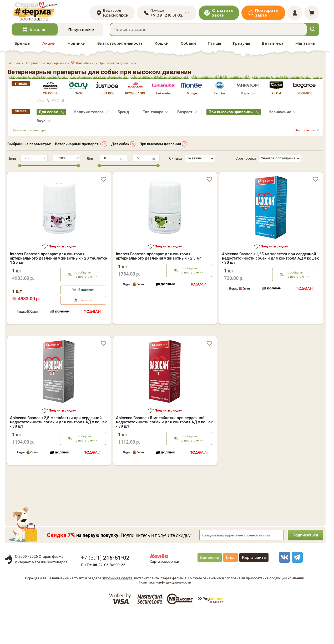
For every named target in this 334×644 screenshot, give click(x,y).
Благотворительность (120, 45)
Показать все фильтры (29, 132)
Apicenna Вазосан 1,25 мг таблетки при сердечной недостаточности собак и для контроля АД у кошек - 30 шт (270, 260)
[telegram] (296, 589)
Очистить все (305, 132)
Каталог (38, 31)
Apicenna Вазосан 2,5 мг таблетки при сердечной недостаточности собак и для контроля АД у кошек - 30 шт (58, 453)
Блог (231, 589)
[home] (36, 12)
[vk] (284, 589)
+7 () (105, 589)
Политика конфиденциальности (165, 614)
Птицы (214, 45)
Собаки (188, 45)
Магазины (305, 45)
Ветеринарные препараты (78, 145)
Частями (86, 302)
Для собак (120, 145)
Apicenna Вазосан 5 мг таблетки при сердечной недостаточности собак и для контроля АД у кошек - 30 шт (164, 453)
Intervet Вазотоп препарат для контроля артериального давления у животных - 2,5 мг (159, 258)
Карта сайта (254, 589)
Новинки (77, 45)
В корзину (86, 291)
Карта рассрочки (164, 593)
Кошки (162, 45)
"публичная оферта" (118, 609)
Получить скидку (62, 248)
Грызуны (241, 45)
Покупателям (81, 31)
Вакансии (210, 589)
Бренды (22, 45)
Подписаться (305, 566)
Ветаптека (273, 45)
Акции (49, 45)
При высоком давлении (160, 145)
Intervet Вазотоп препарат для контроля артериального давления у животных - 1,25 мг (59, 260)
